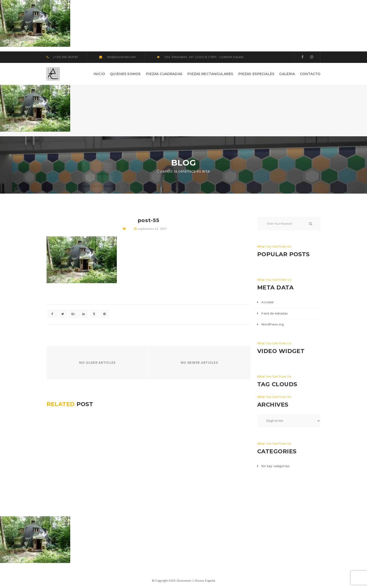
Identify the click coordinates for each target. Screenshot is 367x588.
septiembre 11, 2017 (152, 229)
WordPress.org (273, 324)
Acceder (268, 302)
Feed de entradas (275, 313)
